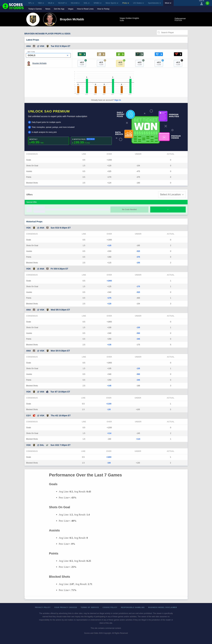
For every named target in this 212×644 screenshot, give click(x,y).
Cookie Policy (110, 607)
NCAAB (75, 3)
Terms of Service (90, 607)
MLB (51, 3)
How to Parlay (103, 9)
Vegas (71, 9)
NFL (31, 3)
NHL (87, 3)
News (48, 9)
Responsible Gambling (133, 607)
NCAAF (62, 3)
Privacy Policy (43, 607)
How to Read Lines (85, 9)
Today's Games (35, 9)
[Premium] (207, 4)
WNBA (98, 3)
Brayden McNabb (40, 63)
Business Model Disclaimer (163, 607)
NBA (41, 3)
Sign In (118, 100)
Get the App (59, 9)
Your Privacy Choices (66, 607)
